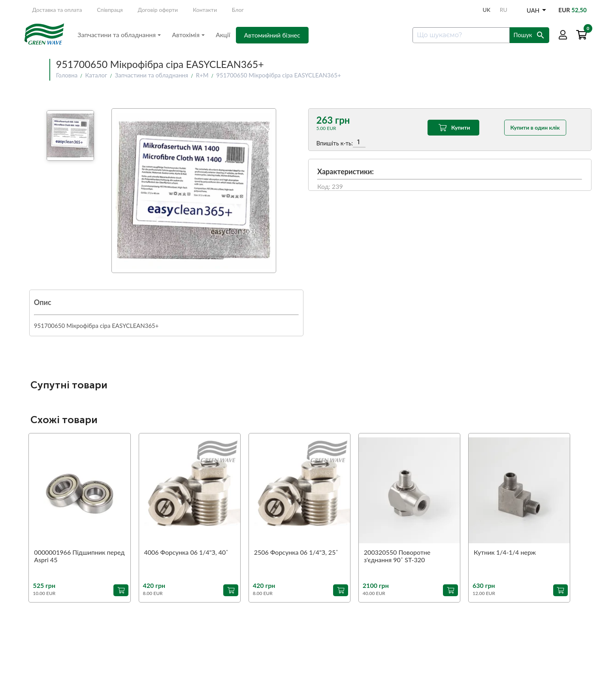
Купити (453, 128)
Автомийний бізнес (272, 35)
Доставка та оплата (57, 10)
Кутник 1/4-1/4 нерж (505, 552)
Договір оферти (158, 10)
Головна (67, 75)
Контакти (205, 10)
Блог (238, 10)
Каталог (96, 75)
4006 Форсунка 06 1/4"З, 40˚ (186, 552)
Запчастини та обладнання (119, 35)
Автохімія (188, 35)
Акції (223, 35)
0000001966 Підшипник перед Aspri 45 (79, 556)
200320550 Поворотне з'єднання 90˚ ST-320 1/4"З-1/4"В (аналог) (397, 556)
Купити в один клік (535, 127)
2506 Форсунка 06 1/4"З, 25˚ (296, 552)
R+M (202, 75)
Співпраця (110, 10)
